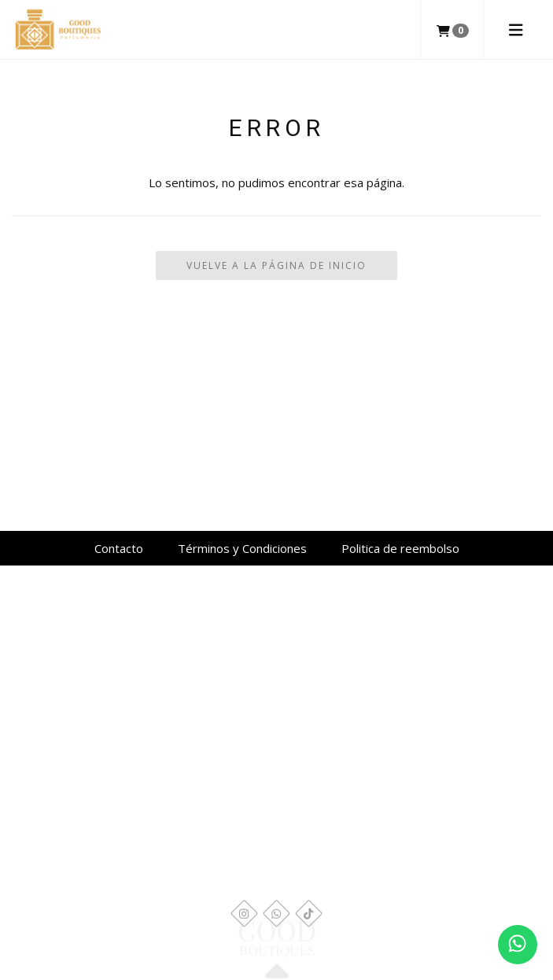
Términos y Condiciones (242, 548)
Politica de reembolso (400, 548)
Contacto (119, 548)
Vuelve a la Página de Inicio (276, 265)
